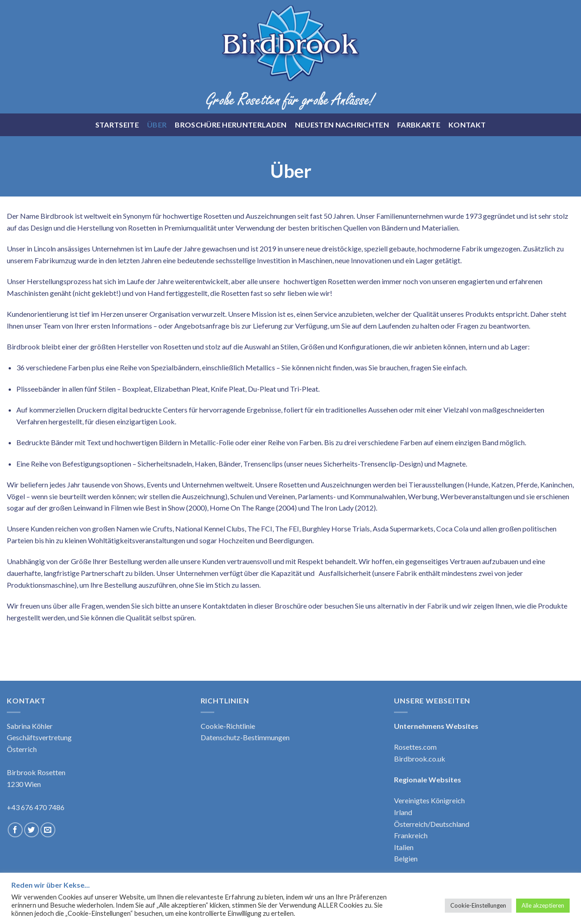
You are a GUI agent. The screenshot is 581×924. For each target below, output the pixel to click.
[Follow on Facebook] (15, 830)
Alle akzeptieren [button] (543, 905)
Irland (403, 812)
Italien (404, 847)
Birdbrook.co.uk (420, 759)
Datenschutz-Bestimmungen (245, 737)
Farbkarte (419, 125)
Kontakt (467, 125)
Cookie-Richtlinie (228, 726)
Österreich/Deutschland (432, 824)
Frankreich (411, 835)
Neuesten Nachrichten (342, 125)
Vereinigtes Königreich (429, 800)
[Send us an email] (48, 830)
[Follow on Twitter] (32, 830)
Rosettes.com (415, 747)
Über (157, 125)
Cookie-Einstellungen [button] (478, 905)
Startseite (117, 125)
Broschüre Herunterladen (231, 125)
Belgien (406, 858)
